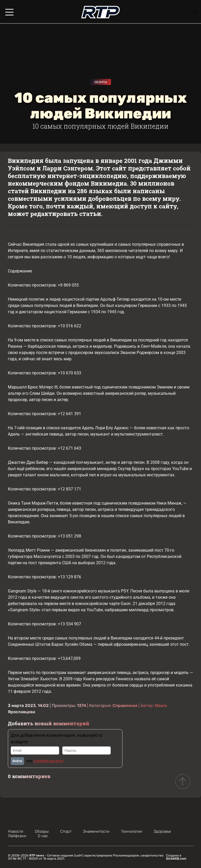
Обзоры (101, 82)
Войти (17, 761)
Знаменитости (96, 831)
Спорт (66, 831)
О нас (43, 836)
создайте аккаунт (48, 761)
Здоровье (162, 831)
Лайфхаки (17, 836)
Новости (16, 831)
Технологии (132, 831)
